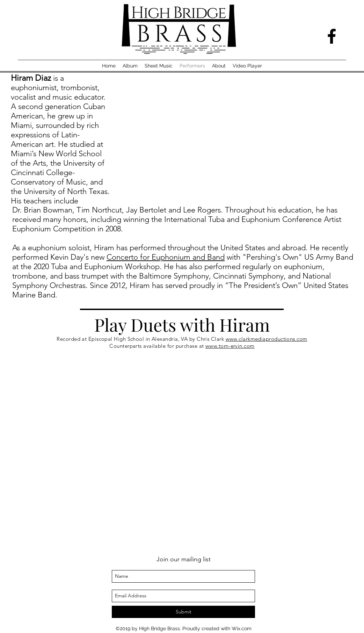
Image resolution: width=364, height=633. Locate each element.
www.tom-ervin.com (230, 346)
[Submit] (183, 612)
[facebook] (332, 36)
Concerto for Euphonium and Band (166, 257)
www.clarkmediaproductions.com (267, 339)
